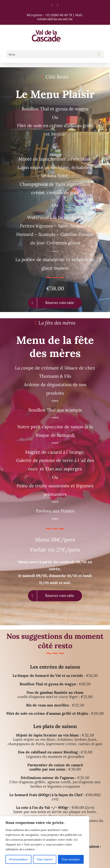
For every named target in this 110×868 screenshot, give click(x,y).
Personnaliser (18, 859)
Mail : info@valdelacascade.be (60, 17)
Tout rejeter (45, 859)
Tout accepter (71, 859)
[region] (45, 842)
